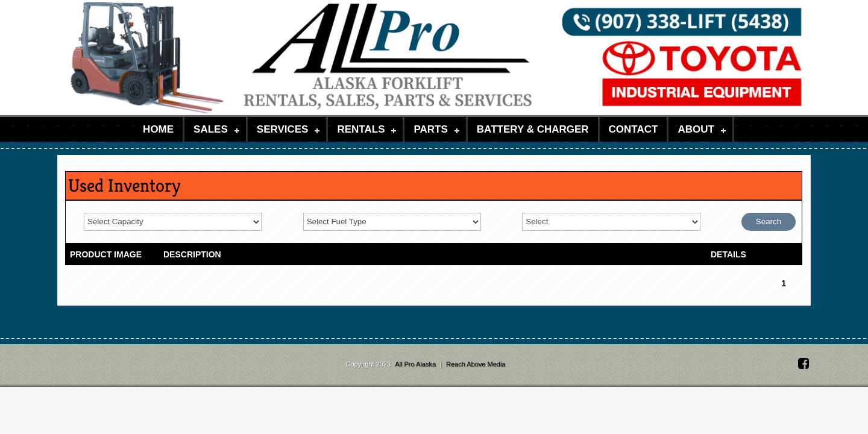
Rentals (361, 129)
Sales (211, 129)
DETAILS (728, 254)
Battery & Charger (533, 129)
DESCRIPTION (192, 254)
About (696, 129)
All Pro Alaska (416, 364)
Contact (634, 129)
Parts (430, 129)
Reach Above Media (476, 364)
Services (283, 129)
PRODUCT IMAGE (106, 254)
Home (158, 129)
